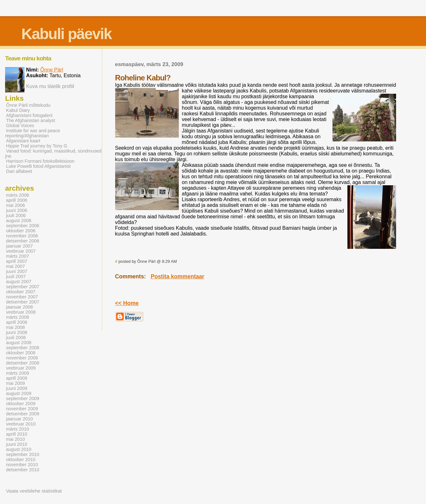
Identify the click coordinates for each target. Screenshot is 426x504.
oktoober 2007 (21, 292)
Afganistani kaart (23, 141)
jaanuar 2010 (19, 419)
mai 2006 (15, 205)
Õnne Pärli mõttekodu (28, 105)
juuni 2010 (17, 444)
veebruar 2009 (21, 368)
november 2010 (22, 465)
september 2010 (23, 454)
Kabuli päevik (66, 34)
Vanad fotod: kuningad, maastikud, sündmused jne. (53, 153)
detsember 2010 (23, 470)
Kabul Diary (18, 110)
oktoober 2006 (21, 231)
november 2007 (22, 297)
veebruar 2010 (21, 424)
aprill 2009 (17, 378)
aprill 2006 (17, 200)
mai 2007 (15, 266)
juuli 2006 (16, 215)
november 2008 (22, 358)
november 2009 (22, 409)
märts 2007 (17, 256)
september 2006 (23, 226)
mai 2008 (15, 327)
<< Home (127, 303)
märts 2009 (17, 373)
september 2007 (23, 287)
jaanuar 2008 (19, 307)
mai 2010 (15, 439)
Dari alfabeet (19, 171)
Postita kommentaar (178, 276)
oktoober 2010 (21, 460)
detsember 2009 (23, 414)
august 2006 (19, 221)
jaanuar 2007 (19, 246)
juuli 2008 (16, 337)
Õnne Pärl (52, 70)
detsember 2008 (23, 363)
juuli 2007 (16, 276)
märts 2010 (17, 429)
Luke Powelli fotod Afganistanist (38, 166)
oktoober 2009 (21, 404)
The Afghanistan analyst (31, 120)
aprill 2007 (17, 261)
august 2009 (19, 393)
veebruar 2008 (21, 312)
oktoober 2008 (21, 353)
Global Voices (20, 126)
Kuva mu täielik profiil (50, 86)
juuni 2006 (17, 210)
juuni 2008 (17, 332)
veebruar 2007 (21, 251)
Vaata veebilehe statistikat (34, 491)
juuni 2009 (17, 388)
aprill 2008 (17, 322)
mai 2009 (15, 383)
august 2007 (19, 282)
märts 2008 (17, 317)
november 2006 (22, 236)
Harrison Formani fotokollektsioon (40, 161)
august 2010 (19, 449)
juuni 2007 (17, 271)
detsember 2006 (23, 241)
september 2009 (23, 398)
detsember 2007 (23, 302)
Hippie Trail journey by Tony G (37, 146)
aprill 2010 (17, 434)
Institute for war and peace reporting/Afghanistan (33, 133)
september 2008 (23, 348)
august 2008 (19, 343)
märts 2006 (17, 195)
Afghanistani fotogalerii (29, 115)
